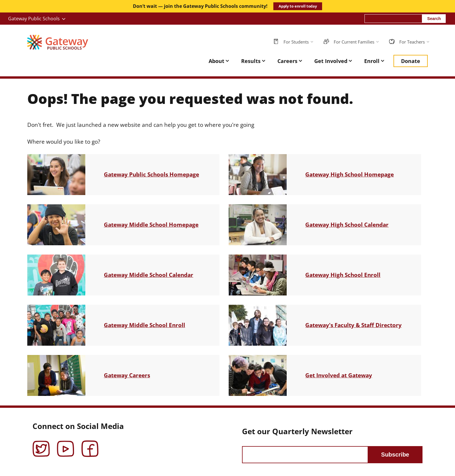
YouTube (66, 445)
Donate (411, 61)
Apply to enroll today (298, 6)
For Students (296, 42)
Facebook (90, 445)
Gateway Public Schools (34, 19)
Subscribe (395, 455)
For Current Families (354, 42)
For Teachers (412, 42)
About (216, 61)
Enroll (372, 61)
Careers (287, 61)
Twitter (41, 445)
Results (251, 61)
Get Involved (331, 61)
